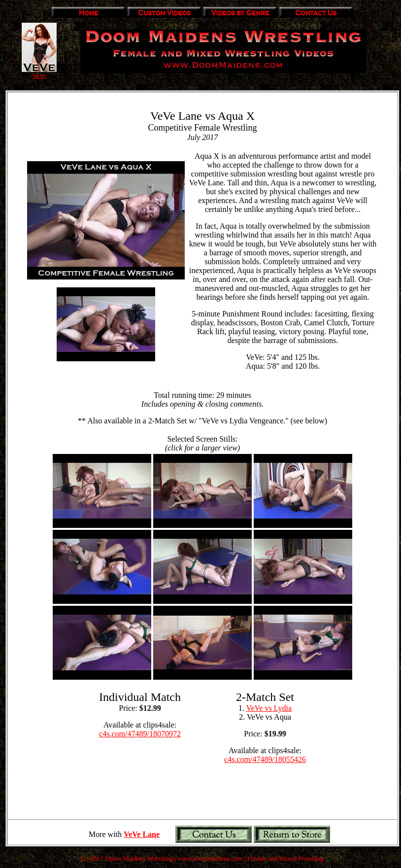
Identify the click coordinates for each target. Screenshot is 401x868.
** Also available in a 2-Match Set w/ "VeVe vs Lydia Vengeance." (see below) (202, 421)
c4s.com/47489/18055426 (265, 759)
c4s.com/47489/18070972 (140, 734)
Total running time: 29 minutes (202, 399)
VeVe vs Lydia (269, 708)
